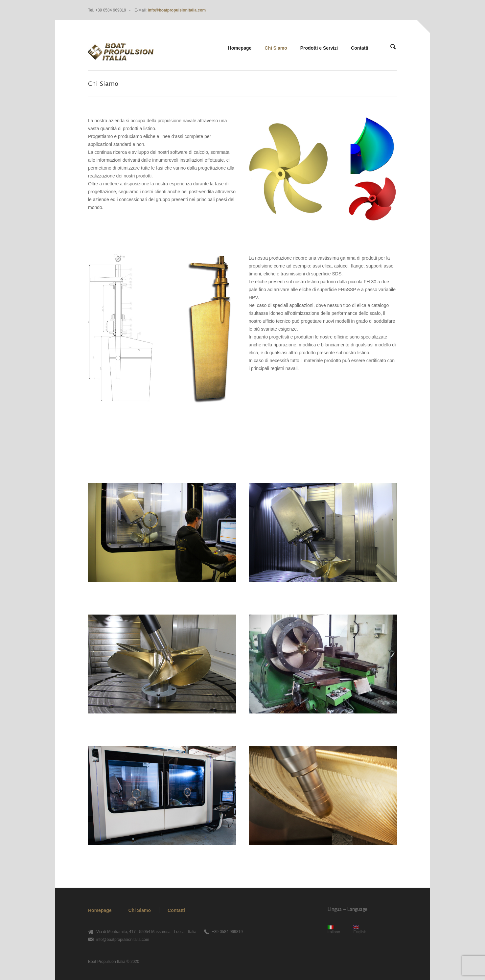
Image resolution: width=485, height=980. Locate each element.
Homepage (240, 48)
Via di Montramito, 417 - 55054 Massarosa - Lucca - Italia (146, 932)
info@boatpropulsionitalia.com (177, 10)
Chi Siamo (276, 48)
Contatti (360, 48)
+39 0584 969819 (227, 932)
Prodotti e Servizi (319, 48)
